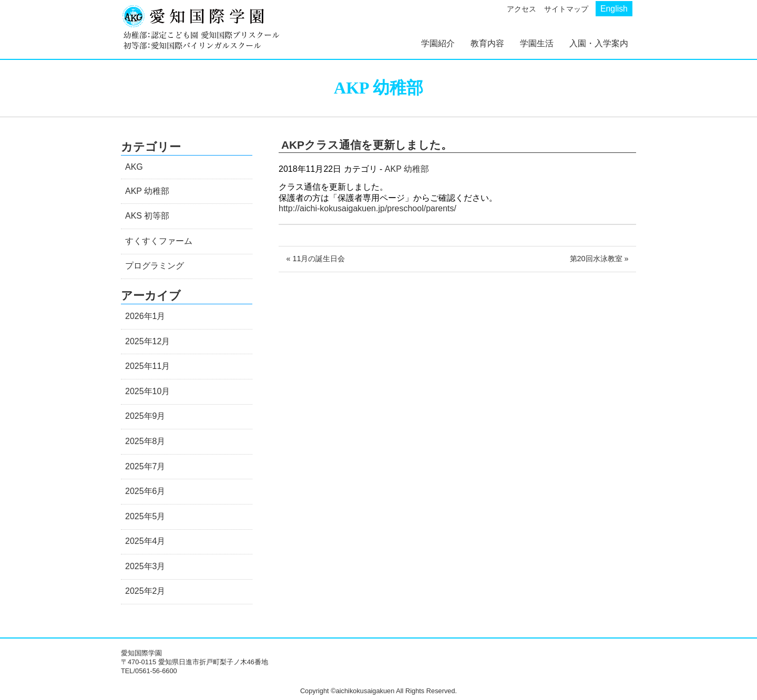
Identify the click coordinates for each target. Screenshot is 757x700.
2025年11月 (147, 366)
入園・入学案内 (599, 43)
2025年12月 (147, 341)
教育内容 (487, 43)
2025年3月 (145, 566)
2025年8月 (145, 441)
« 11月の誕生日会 (315, 259)
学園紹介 (438, 43)
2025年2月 (145, 591)
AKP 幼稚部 (407, 169)
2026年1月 (145, 316)
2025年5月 (145, 516)
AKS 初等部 (147, 216)
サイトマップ (566, 9)
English (614, 9)
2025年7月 (145, 466)
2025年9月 (145, 416)
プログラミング (155, 266)
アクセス (521, 9)
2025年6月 (145, 491)
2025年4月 (145, 541)
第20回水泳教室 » (599, 259)
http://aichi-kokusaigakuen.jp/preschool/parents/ (367, 208)
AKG (134, 167)
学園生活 (537, 43)
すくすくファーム (159, 241)
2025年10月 (147, 391)
